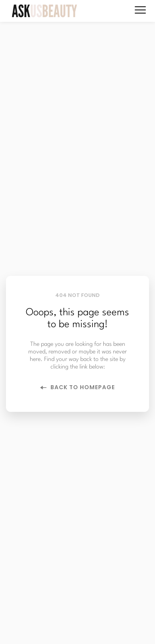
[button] (140, 10)
